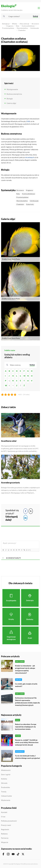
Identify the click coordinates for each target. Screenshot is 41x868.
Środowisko (6, 787)
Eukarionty (30, 204)
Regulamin (5, 830)
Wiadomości (6, 770)
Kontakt (4, 812)
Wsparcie (5, 842)
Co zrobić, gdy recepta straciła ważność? (26, 685)
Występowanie (12, 89)
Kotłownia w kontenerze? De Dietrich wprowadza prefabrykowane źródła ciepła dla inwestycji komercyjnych (27, 701)
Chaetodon (22, 30)
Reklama (4, 834)
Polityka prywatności (9, 821)
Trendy (4, 792)
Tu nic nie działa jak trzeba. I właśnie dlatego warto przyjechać (27, 757)
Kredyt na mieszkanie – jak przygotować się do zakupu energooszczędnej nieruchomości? (25, 669)
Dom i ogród (6, 775)
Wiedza (15, 24)
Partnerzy (5, 838)
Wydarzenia (6, 800)
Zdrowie (4, 783)
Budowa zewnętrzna (14, 94)
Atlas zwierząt (24, 24)
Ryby (18, 26)
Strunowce (35, 24)
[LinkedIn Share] (25, 518)
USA (28, 121)
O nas (3, 817)
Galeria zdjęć (11, 103)
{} (27, 550)
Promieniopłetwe (8, 28)
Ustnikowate (35, 28)
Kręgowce (10, 26)
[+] (29, 550)
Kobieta (4, 779)
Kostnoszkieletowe (28, 26)
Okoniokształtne (22, 28)
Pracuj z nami (6, 825)
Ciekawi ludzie (6, 796)
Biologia (10, 99)
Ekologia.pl (6, 24)
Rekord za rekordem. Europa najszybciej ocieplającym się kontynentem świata (26, 727)
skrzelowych (30, 157)
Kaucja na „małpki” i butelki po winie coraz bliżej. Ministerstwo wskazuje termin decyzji (27, 742)
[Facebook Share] (25, 511)
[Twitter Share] (31, 511)
